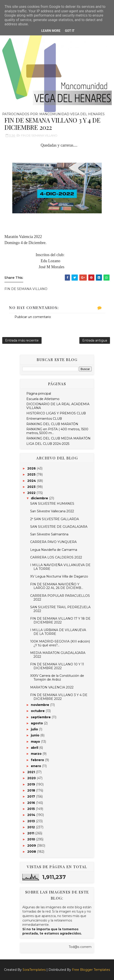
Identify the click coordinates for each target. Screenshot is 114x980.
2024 (32, 481)
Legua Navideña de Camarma (54, 550)
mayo (36, 742)
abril (35, 748)
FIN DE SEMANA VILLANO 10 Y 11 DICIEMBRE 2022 (57, 666)
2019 (32, 784)
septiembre (41, 717)
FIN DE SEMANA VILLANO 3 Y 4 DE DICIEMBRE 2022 (59, 697)
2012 (32, 827)
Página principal (39, 394)
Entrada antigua (95, 340)
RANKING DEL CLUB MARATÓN (52, 424)
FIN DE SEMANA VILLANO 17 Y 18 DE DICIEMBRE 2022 (60, 620)
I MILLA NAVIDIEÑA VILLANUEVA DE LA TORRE (60, 567)
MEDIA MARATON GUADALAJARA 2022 (58, 655)
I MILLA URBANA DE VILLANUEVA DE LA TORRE (58, 632)
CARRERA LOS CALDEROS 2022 (56, 557)
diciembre (40, 498)
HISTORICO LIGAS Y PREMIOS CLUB (56, 413)
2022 (32, 493)
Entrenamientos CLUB (44, 419)
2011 (31, 833)
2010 (32, 839)
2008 (32, 852)
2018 (32, 790)
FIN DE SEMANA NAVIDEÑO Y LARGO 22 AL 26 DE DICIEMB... (57, 586)
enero (36, 766)
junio (36, 735)
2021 (32, 772)
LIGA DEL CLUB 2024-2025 (48, 444)
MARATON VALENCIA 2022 (52, 687)
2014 (32, 815)
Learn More (51, 31)
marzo (37, 754)
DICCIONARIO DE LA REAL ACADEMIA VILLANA (58, 406)
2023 (32, 487)
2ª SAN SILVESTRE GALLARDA (55, 519)
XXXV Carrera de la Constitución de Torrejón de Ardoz (57, 678)
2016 (32, 803)
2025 (32, 474)
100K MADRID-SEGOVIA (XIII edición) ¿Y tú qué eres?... (60, 643)
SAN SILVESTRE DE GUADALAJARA (59, 527)
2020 (32, 778)
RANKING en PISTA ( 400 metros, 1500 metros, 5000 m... (57, 431)
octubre (38, 711)
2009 (32, 846)
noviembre (40, 705)
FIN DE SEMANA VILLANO (39, 135)
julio (35, 729)
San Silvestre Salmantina (49, 534)
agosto (37, 723)
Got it (70, 31)
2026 (32, 468)
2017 (32, 796)
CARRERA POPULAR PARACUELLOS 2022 (60, 598)
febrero (38, 760)
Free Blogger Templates (91, 970)
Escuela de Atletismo (43, 399)
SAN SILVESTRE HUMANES (52, 504)
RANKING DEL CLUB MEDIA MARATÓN (58, 438)
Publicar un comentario (33, 317)
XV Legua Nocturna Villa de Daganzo (59, 576)
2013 (32, 821)
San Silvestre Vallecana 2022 (52, 511)
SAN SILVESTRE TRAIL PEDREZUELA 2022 (60, 609)
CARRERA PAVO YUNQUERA (53, 542)
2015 (32, 809)
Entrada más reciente (22, 340)
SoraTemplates (34, 970)
